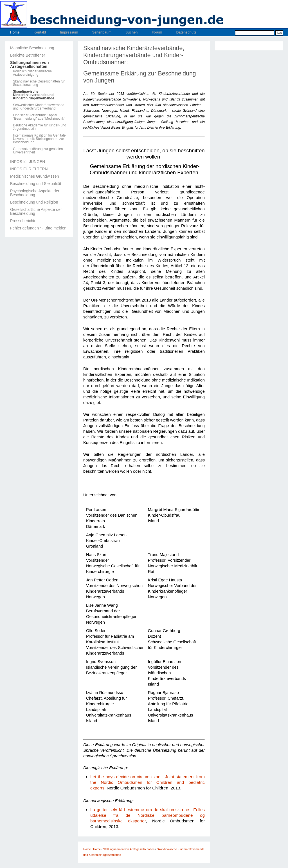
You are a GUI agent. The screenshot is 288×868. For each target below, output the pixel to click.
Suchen (131, 32)
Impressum (69, 32)
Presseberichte (23, 221)
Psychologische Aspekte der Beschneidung (35, 193)
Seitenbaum (102, 32)
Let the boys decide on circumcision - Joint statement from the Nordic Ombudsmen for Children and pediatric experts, (148, 782)
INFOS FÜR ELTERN (29, 169)
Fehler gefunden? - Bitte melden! (39, 228)
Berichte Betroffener (28, 55)
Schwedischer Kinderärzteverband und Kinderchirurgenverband (39, 107)
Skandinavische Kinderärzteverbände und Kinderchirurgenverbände (34, 95)
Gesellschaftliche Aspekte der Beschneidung (36, 211)
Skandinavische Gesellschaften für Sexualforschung (39, 83)
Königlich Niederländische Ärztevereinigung (32, 73)
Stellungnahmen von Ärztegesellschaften (30, 64)
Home (15, 32)
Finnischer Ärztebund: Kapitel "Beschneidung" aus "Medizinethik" (39, 117)
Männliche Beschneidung (32, 48)
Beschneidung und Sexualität (36, 184)
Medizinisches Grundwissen (35, 176)
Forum (157, 32)
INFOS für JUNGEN (28, 162)
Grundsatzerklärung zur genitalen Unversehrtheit (38, 151)
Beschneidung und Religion (34, 202)
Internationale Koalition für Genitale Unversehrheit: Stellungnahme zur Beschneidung (39, 139)
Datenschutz (186, 32)
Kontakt (40, 32)
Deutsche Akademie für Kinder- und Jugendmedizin (40, 127)
